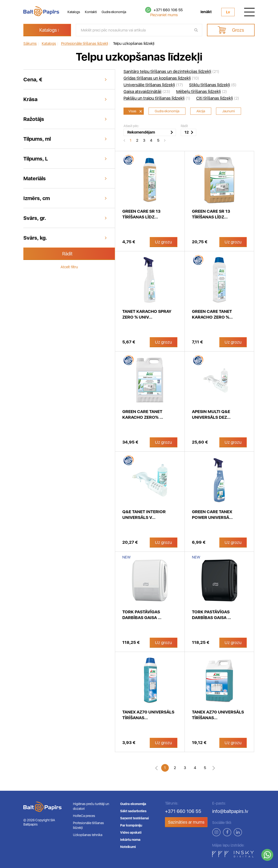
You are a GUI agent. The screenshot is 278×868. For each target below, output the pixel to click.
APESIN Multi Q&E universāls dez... (211, 414)
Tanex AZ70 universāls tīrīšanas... (148, 715)
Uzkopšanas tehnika (88, 835)
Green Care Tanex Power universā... (212, 514)
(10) (161, 78)
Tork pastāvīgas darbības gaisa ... (142, 615)
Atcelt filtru (69, 267)
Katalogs (74, 12)
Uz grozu (163, 242)
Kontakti (91, 12)
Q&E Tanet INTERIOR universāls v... (144, 514)
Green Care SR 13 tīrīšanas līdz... (211, 214)
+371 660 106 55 (168, 10)
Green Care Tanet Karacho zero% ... (143, 414)
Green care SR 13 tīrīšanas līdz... (141, 214)
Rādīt (67, 254)
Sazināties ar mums (186, 822)
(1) (157, 98)
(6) (213, 85)
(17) (153, 85)
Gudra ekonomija (114, 12)
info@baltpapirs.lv (230, 811)
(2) (202, 92)
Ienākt (206, 12)
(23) (147, 92)
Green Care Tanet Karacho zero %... (212, 314)
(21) (171, 72)
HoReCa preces (84, 816)
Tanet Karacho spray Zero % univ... (147, 314)
